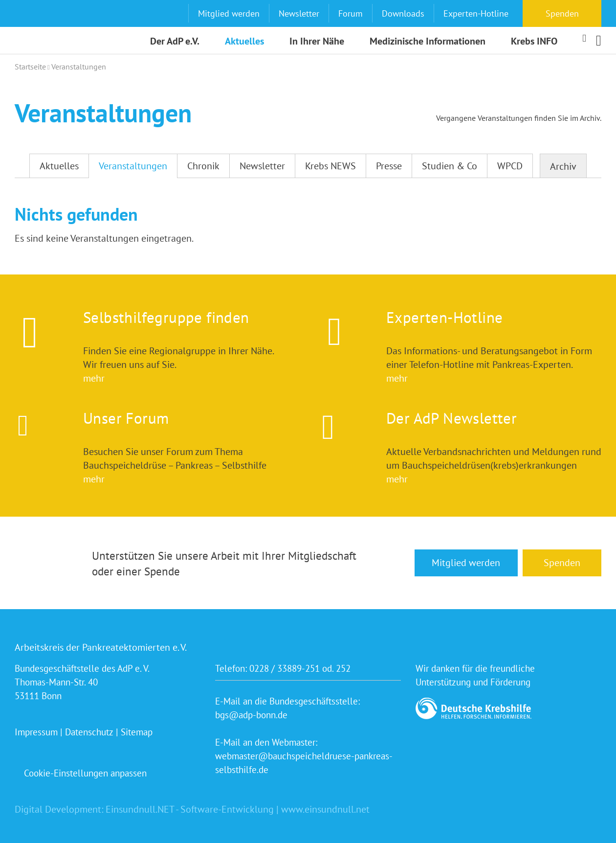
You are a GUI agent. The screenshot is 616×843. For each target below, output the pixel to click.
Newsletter (299, 13)
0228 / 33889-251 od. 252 (300, 668)
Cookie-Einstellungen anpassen (85, 773)
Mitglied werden (229, 13)
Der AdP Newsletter (451, 418)
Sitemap (137, 732)
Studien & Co (450, 166)
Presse (389, 166)
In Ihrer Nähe (317, 41)
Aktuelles (244, 41)
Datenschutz (89, 732)
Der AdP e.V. (175, 41)
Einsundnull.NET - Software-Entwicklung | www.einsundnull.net (238, 809)
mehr (94, 378)
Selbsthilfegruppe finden (166, 317)
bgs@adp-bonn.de (251, 715)
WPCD (510, 166)
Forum (351, 13)
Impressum (36, 732)
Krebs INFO (534, 41)
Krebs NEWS (330, 166)
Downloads (403, 13)
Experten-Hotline (476, 13)
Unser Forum (126, 418)
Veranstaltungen (133, 166)
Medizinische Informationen (428, 41)
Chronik (203, 166)
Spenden (562, 13)
